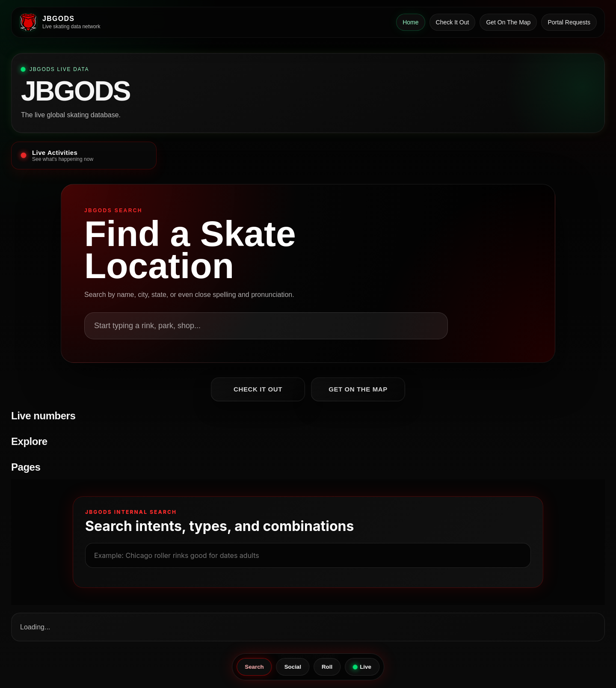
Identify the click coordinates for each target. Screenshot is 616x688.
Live (362, 667)
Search (254, 667)
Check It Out (453, 22)
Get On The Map (508, 22)
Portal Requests (569, 22)
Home (410, 22)
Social (293, 667)
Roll (327, 667)
